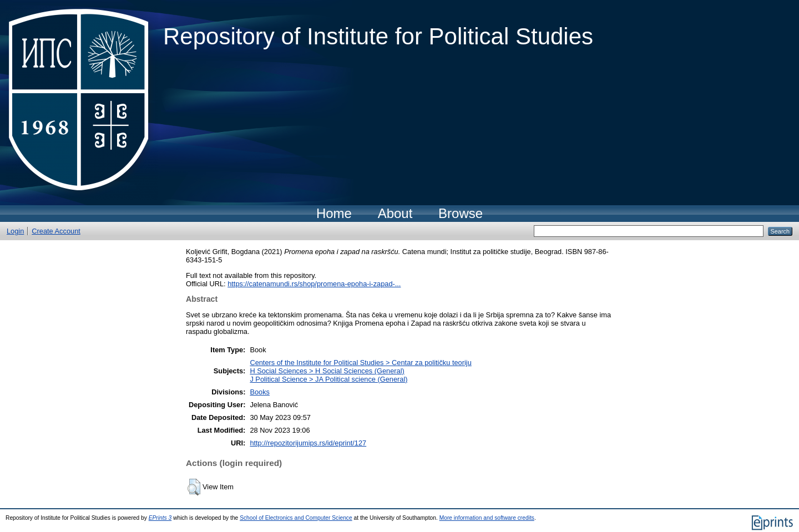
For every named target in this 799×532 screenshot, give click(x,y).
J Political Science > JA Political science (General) (328, 379)
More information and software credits (487, 518)
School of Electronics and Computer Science (296, 518)
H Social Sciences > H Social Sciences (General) (327, 371)
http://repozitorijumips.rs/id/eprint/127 (308, 443)
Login (15, 231)
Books (260, 392)
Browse (461, 213)
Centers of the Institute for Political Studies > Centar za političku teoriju (360, 363)
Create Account (56, 231)
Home (334, 213)
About (395, 213)
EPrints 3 (160, 518)
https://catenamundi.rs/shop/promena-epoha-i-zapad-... (314, 284)
